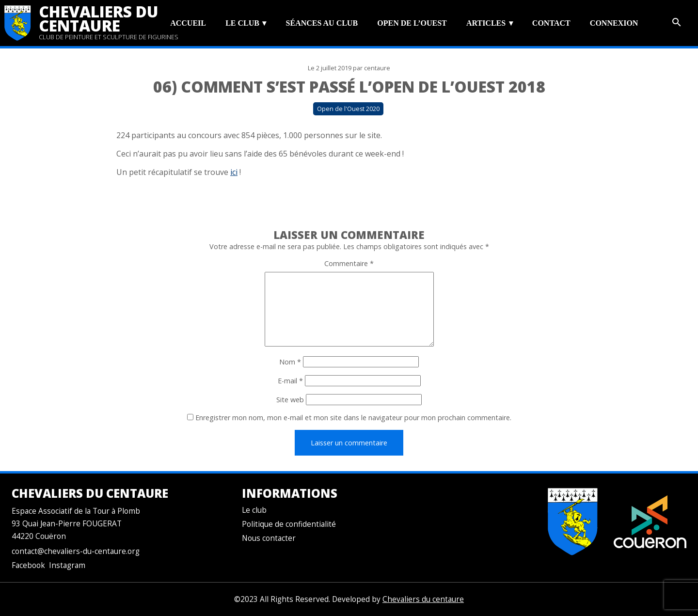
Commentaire (349, 263)
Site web (290, 400)
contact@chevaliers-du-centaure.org (76, 551)
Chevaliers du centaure (99, 18)
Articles (486, 23)
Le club (242, 23)
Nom (290, 362)
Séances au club (322, 23)
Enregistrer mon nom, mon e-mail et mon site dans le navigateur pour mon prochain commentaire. (353, 418)
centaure (377, 68)
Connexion (614, 23)
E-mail (290, 381)
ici (234, 172)
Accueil (188, 23)
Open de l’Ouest (412, 23)
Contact (551, 23)
